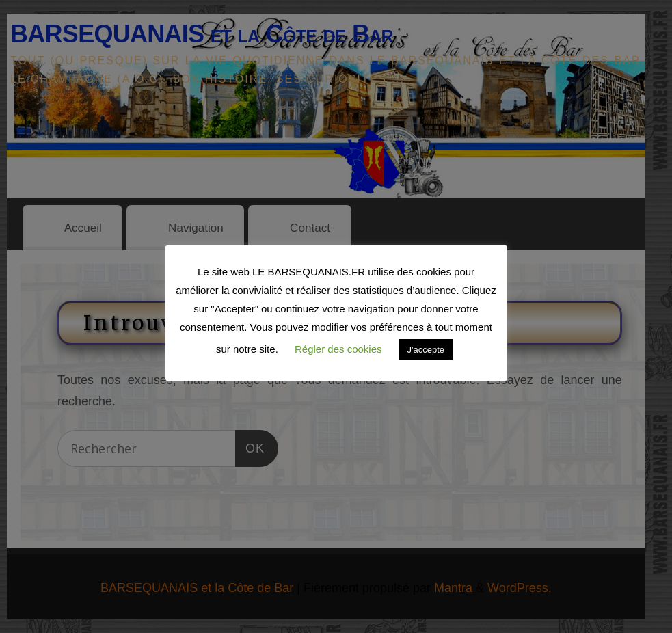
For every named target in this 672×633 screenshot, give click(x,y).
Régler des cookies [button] (338, 349)
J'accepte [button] (426, 350)
